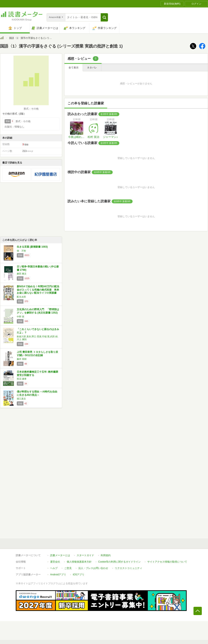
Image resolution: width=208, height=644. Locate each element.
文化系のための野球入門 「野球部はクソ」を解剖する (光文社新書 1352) (38, 311)
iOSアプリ (79, 575)
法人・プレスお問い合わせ (93, 568)
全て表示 (74, 68)
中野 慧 (21, 317)
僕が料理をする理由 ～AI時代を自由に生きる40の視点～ (37, 393)
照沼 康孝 (22, 379)
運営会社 (55, 562)
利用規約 (106, 555)
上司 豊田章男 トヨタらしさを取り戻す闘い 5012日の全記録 (37, 354)
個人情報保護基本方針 (79, 562)
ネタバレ (92, 68)
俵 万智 (21, 251)
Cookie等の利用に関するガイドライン (119, 562)
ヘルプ (54, 568)
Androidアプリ (58, 575)
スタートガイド (85, 555)
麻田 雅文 (22, 274)
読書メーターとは (60, 555)
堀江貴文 (21, 399)
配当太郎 (21, 297)
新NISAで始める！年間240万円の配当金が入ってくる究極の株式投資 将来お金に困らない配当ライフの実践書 (38, 290)
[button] (104, 17)
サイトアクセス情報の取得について (167, 562)
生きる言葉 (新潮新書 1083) (32, 247)
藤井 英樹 (22, 359)
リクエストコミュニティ (128, 568)
